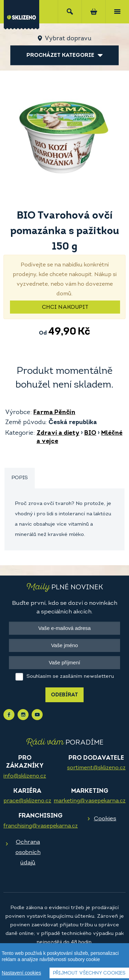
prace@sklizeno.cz (27, 801)
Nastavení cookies (21, 973)
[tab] (20, 478)
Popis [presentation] (20, 478)
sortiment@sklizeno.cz (96, 768)
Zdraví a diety (58, 433)
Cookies (105, 819)
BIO (90, 433)
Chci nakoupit (65, 307)
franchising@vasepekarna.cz (41, 826)
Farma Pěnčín (54, 413)
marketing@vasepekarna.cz (90, 801)
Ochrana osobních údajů (28, 852)
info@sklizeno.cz (25, 776)
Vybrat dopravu (68, 39)
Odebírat (64, 695)
